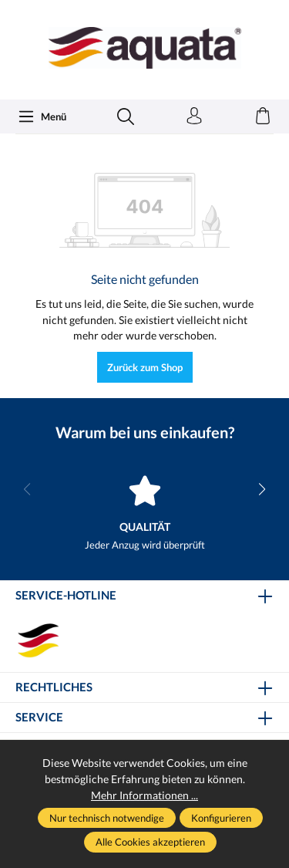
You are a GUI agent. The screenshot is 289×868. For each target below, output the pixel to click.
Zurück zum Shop (145, 367)
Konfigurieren (221, 818)
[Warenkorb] (263, 117)
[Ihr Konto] (194, 117)
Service (39, 718)
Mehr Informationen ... (144, 795)
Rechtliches (54, 688)
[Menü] (42, 117)
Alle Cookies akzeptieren (150, 842)
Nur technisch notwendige (107, 818)
